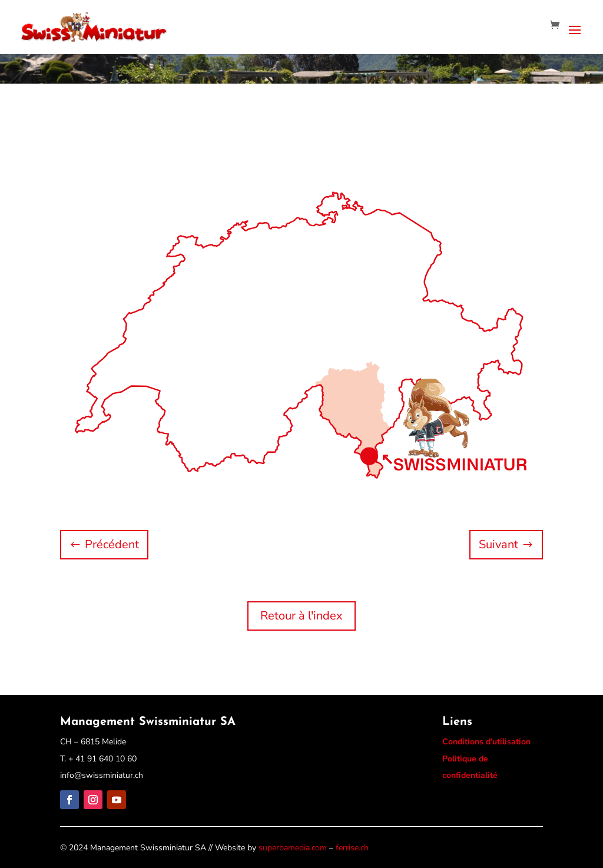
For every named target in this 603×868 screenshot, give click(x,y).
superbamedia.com (293, 848)
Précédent (112, 544)
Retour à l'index (301, 616)
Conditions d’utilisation (486, 742)
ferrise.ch (352, 848)
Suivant (498, 544)
